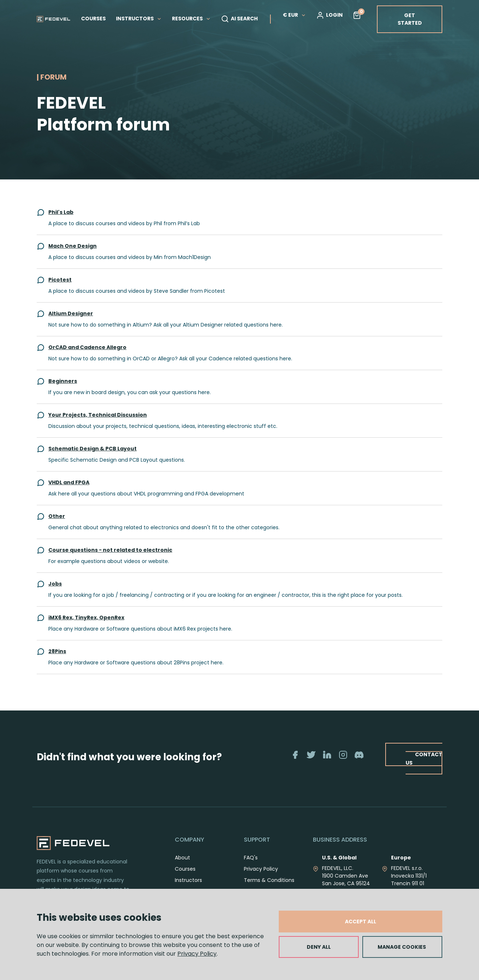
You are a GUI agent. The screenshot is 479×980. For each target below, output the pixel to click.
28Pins (57, 651)
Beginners (63, 381)
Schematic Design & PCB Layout (92, 449)
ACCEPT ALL (361, 922)
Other (57, 516)
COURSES (93, 19)
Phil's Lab (61, 212)
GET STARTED (410, 19)
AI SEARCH (239, 19)
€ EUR (294, 15)
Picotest (60, 280)
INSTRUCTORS (139, 19)
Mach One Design (73, 246)
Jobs (55, 584)
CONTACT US (424, 759)
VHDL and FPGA (69, 482)
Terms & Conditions (269, 880)
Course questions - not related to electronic (110, 550)
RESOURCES (191, 19)
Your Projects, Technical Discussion (98, 415)
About (182, 858)
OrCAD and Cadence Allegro (87, 347)
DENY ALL (319, 947)
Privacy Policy (197, 954)
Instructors (188, 880)
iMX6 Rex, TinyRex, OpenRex (86, 617)
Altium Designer (71, 313)
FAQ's (251, 858)
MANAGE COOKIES (402, 947)
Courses (185, 869)
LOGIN (329, 15)
